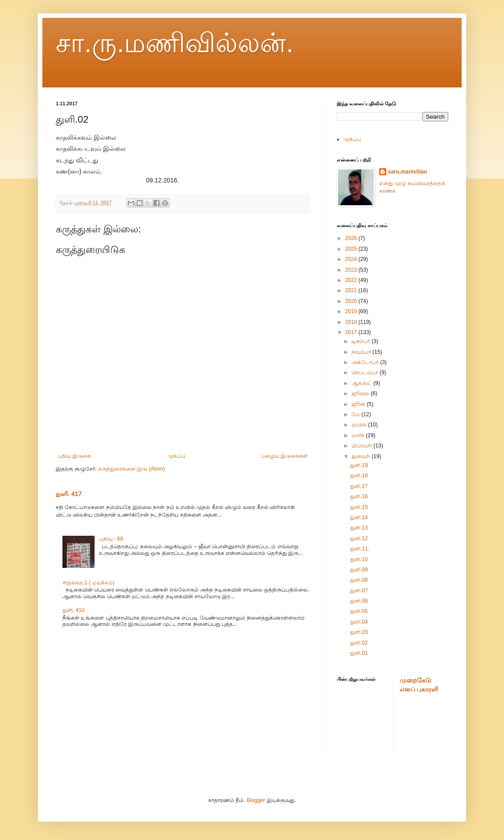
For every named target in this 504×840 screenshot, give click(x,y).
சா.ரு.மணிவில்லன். (175, 43)
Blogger (256, 800)
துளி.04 (359, 622)
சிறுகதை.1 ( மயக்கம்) (89, 583)
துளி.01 (359, 653)
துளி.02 (359, 643)
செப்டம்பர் (366, 372)
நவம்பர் (362, 352)
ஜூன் (359, 404)
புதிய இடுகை (74, 456)
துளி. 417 (69, 494)
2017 (352, 332)
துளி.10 (359, 559)
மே (356, 414)
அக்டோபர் (366, 362)
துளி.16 (359, 497)
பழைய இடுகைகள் (285, 456)
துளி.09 (359, 570)
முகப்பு (176, 456)
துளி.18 (359, 476)
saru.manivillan (407, 172)
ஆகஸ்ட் (362, 383)
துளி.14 (359, 517)
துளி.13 (359, 528)
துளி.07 (359, 591)
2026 (352, 238)
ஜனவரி (361, 456)
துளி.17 (359, 486)
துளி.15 (359, 507)
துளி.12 (359, 538)
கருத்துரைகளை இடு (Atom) (132, 469)
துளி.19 (359, 465)
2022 (352, 280)
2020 (352, 301)
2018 (352, 322)
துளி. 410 (74, 610)
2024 (352, 259)
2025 (352, 249)
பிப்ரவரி (362, 446)
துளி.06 (359, 601)
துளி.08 (359, 580)
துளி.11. (360, 549)
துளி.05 (359, 611)
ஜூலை (361, 393)
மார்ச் (359, 435)
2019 (352, 311)
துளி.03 (359, 632)
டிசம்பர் (361, 341)
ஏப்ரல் (360, 425)
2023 (352, 270)
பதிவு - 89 (111, 539)
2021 (352, 290)
